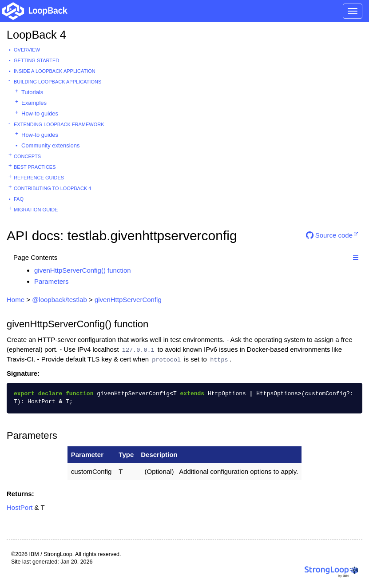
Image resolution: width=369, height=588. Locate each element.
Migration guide (36, 210)
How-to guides (40, 113)
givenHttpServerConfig (128, 300)
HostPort (20, 507)
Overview (27, 50)
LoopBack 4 (36, 35)
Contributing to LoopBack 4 (52, 188)
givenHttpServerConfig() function (83, 270)
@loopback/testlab (60, 300)
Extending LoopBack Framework (59, 124)
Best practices (35, 167)
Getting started (36, 60)
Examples (34, 103)
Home (16, 300)
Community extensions (51, 145)
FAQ (19, 199)
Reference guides (39, 178)
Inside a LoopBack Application (55, 71)
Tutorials (32, 92)
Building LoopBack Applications (58, 82)
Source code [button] (329, 235)
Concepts (27, 156)
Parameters (52, 281)
